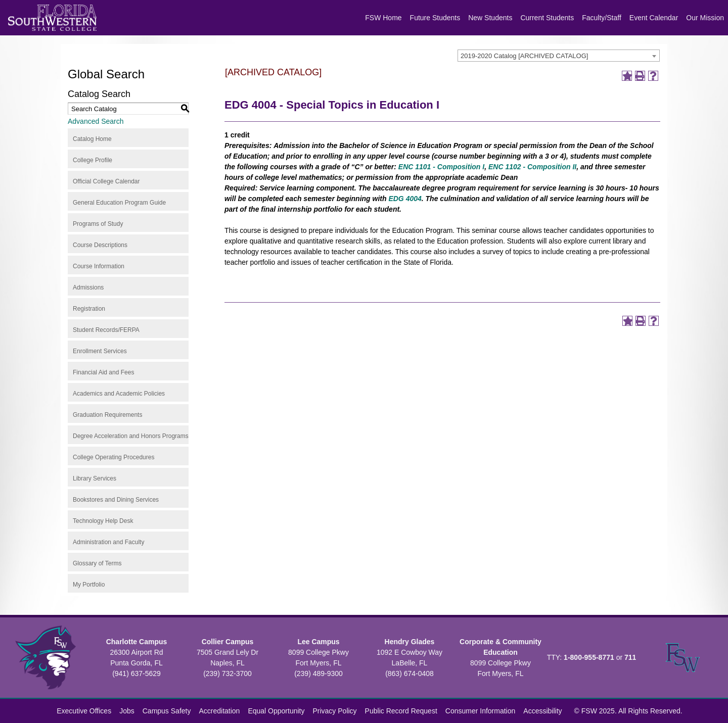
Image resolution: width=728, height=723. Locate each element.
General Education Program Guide (119, 203)
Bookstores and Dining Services (116, 500)
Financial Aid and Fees (103, 372)
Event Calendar (654, 18)
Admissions (88, 287)
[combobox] (559, 56)
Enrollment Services (100, 351)
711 (630, 657)
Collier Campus (228, 642)
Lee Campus (318, 642)
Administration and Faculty (108, 542)
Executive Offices (84, 711)
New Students (490, 18)
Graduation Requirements (107, 415)
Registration (89, 309)
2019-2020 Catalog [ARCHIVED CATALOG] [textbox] (524, 56)
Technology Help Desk (103, 521)
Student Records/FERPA (106, 330)
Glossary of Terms (97, 563)
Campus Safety (167, 711)
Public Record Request (401, 711)
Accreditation (219, 711)
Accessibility (542, 711)
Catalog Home (92, 139)
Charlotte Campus (137, 642)
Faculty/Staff (602, 18)
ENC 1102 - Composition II (532, 167)
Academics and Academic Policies (119, 394)
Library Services (95, 478)
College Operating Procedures (113, 457)
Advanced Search (96, 121)
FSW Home (383, 18)
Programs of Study (98, 224)
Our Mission (705, 18)
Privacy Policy (334, 711)
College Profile (93, 160)
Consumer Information (481, 711)
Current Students (547, 18)
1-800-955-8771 (589, 657)
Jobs (127, 711)
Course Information (99, 266)
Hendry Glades (410, 642)
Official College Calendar (106, 181)
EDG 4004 (405, 199)
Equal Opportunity (276, 711)
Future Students (435, 18)
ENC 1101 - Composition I (441, 167)
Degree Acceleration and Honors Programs (131, 436)
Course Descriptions (100, 245)
